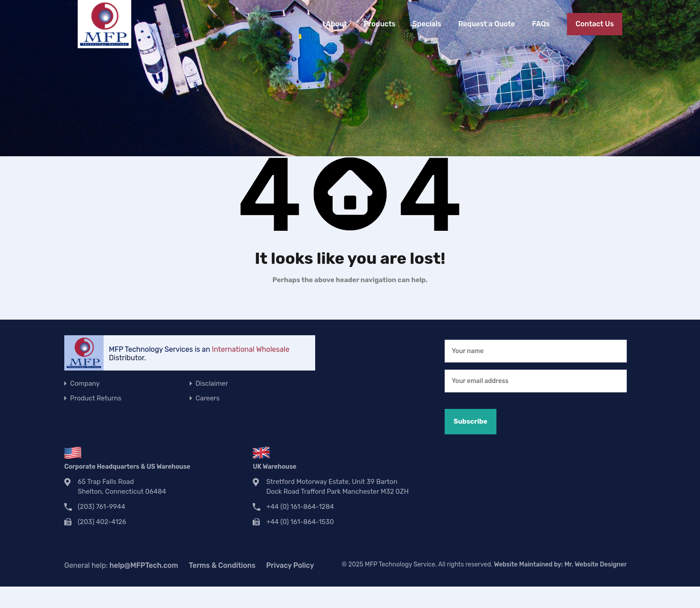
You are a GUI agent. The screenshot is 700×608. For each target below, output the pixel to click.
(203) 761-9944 (102, 507)
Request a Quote (486, 24)
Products (380, 24)
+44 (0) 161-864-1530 (300, 522)
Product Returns (96, 398)
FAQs (541, 24)
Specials (427, 24)
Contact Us (595, 24)
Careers (208, 398)
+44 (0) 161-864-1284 (300, 507)
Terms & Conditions (222, 565)
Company (85, 383)
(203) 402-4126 (102, 522)
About (336, 24)
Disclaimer (212, 383)
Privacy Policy (290, 565)
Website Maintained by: (560, 564)
